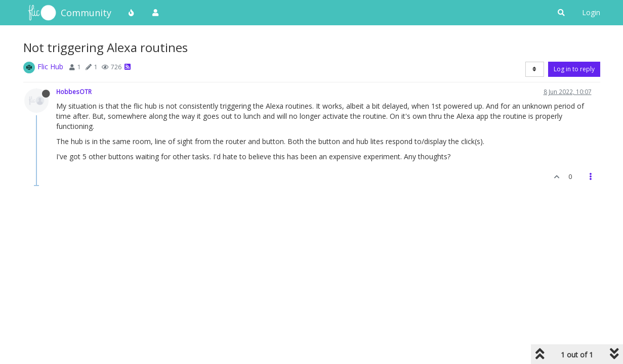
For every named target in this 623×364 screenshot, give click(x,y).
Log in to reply (574, 69)
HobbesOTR (74, 92)
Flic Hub (50, 66)
